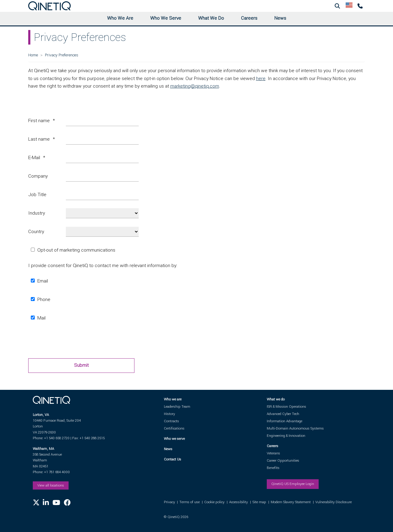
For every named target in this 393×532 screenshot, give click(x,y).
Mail (37, 318)
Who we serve (174, 439)
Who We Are (120, 18)
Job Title (37, 195)
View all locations (51, 485)
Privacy (169, 502)
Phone (39, 299)
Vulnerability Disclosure (334, 502)
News (280, 18)
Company (38, 176)
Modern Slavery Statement (291, 502)
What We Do (211, 18)
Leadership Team (177, 407)
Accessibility (239, 502)
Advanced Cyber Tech (283, 414)
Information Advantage (285, 421)
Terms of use (190, 502)
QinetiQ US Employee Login (293, 484)
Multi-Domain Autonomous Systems (295, 428)
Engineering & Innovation (286, 436)
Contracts (171, 421)
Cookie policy (214, 502)
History (169, 414)
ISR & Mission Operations (286, 407)
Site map (259, 502)
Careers (249, 18)
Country (36, 232)
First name (39, 121)
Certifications (174, 428)
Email (38, 281)
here (261, 79)
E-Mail (34, 158)
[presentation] (74, 342)
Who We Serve (166, 18)
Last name (39, 139)
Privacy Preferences (62, 55)
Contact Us (173, 459)
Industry (37, 213)
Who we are (173, 399)
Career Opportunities (283, 461)
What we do (276, 399)
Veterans (273, 453)
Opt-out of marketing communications (72, 250)
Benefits (273, 468)
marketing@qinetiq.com (195, 86)
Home (33, 55)
